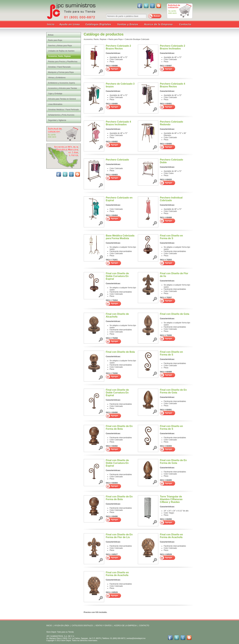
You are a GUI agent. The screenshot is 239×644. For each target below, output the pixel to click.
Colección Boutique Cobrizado (137, 39)
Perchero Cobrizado (117, 160)
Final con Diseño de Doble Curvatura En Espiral (117, 276)
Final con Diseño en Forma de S (171, 237)
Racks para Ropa (115, 39)
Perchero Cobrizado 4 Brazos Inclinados (118, 123)
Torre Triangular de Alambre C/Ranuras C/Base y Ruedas (171, 499)
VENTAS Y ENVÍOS (103, 626)
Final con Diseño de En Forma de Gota (173, 391)
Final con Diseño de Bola (120, 352)
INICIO (49, 626)
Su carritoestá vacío (172, 12)
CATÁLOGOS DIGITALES (82, 626)
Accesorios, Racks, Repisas (95, 39)
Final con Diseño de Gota (175, 314)
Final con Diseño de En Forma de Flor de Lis (119, 536)
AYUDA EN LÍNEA (62, 626)
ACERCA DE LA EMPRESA (125, 626)
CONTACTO (144, 626)
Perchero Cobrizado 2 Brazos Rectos (118, 47)
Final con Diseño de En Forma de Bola (119, 427)
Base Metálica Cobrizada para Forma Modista (120, 237)
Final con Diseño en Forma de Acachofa (171, 536)
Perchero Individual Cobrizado (171, 199)
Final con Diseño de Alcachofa (117, 315)
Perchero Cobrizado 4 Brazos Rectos (172, 85)
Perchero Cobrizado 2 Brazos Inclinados (172, 47)
